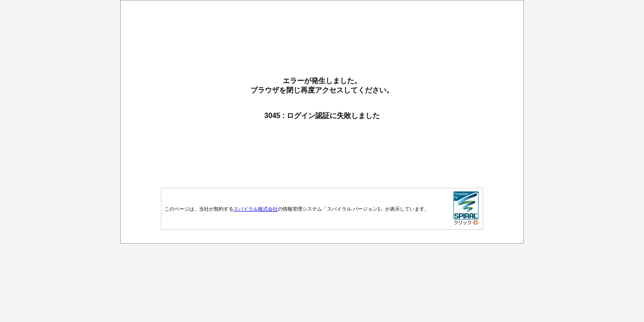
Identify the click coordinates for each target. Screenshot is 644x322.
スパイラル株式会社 (256, 209)
